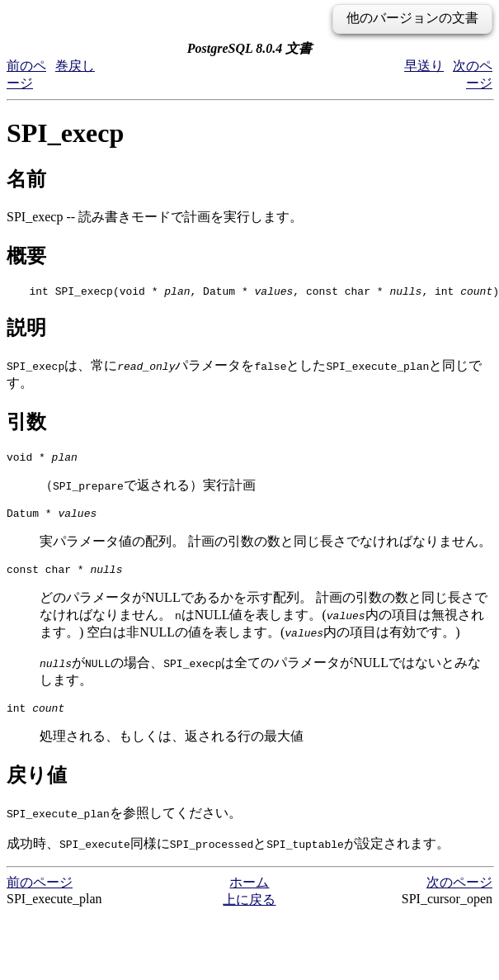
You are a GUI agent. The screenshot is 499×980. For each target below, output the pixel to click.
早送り (424, 66)
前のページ (40, 895)
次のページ (459, 895)
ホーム (249, 895)
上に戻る (249, 912)
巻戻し (75, 66)
